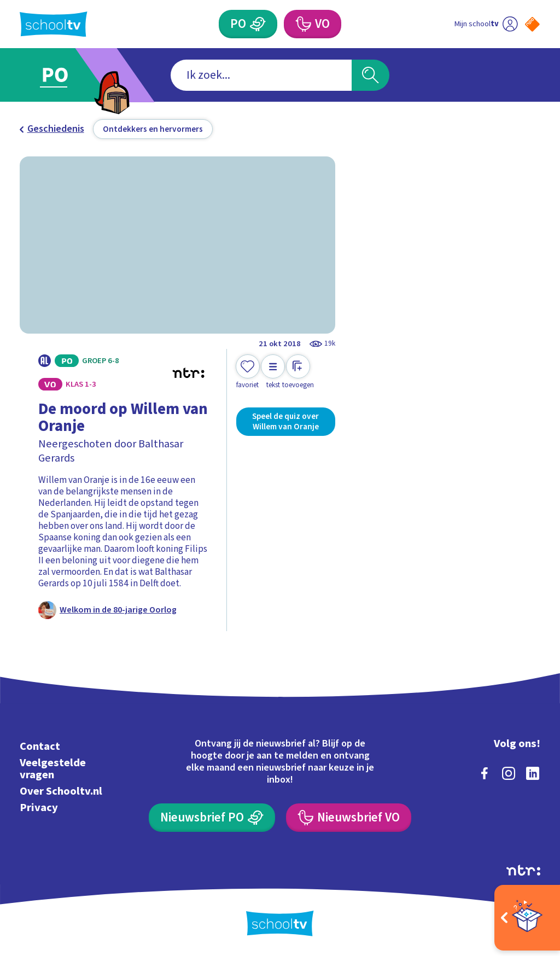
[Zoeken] (370, 75)
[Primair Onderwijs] (248, 24)
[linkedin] (533, 773)
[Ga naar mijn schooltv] (486, 24)
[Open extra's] (527, 918)
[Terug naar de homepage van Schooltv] (54, 24)
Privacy (39, 808)
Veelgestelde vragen (53, 769)
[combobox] (261, 75)
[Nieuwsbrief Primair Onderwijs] (212, 818)
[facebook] (485, 773)
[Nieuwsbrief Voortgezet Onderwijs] (348, 818)
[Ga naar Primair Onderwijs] (71, 75)
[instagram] (509, 773)
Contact (40, 746)
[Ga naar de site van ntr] (523, 870)
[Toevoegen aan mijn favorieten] (248, 372)
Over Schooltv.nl (61, 791)
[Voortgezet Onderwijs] (312, 24)
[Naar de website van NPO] (532, 24)
